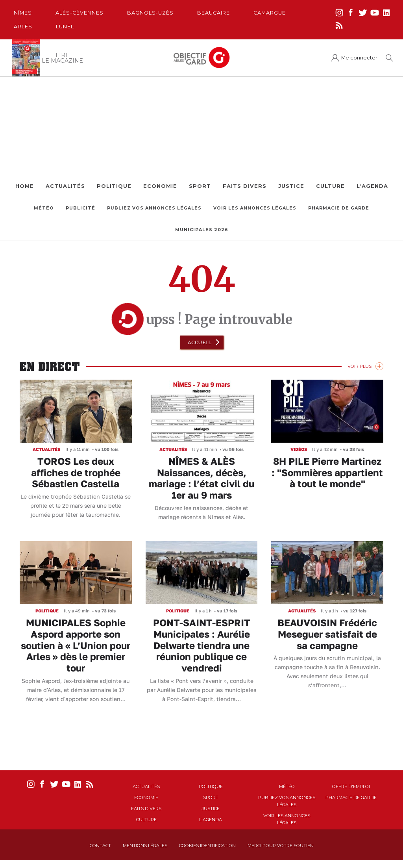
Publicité (80, 208)
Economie (160, 186)
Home (25, 186)
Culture (330, 186)
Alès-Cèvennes (79, 13)
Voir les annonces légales (255, 208)
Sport (200, 186)
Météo (44, 208)
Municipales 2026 (202, 230)
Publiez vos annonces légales (154, 208)
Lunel (65, 27)
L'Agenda (372, 186)
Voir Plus (360, 366)
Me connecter (359, 58)
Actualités (65, 186)
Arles (23, 27)
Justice (291, 186)
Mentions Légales (145, 846)
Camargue (270, 13)
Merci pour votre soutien (281, 846)
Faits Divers (245, 186)
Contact (100, 846)
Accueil (200, 342)
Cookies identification (207, 846)
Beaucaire (214, 13)
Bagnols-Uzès (150, 13)
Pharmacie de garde (339, 208)
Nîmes (23, 13)
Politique (114, 186)
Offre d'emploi (351, 786)
